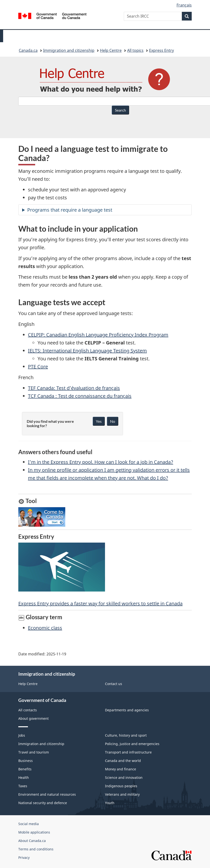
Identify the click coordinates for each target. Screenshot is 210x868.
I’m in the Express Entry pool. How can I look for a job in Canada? (101, 462)
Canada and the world (123, 761)
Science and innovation (124, 777)
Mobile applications (34, 832)
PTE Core (38, 367)
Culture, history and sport (126, 735)
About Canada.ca (32, 841)
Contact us (114, 684)
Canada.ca (28, 50)
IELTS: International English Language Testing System (87, 351)
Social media (29, 824)
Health (24, 777)
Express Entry (161, 50)
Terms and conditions (36, 849)
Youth (110, 803)
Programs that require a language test (70, 210)
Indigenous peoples (121, 786)
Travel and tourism (34, 752)
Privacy (24, 858)
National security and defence (43, 803)
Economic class (45, 628)
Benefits (25, 769)
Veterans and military (122, 794)
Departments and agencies (127, 710)
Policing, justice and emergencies (132, 744)
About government (33, 718)
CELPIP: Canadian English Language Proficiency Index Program (98, 335)
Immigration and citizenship (69, 50)
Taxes (23, 786)
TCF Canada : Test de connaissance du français (80, 396)
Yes (99, 421)
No (113, 421)
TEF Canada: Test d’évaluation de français (74, 388)
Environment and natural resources (47, 794)
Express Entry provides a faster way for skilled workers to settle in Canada (100, 575)
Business (26, 761)
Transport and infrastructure (128, 752)
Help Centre (111, 50)
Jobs (22, 735)
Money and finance (121, 769)
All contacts (28, 710)
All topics (135, 50)
